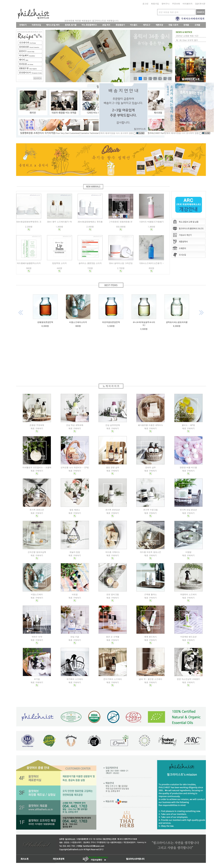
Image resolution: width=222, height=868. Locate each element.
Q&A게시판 (200, 4)
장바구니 (165, 4)
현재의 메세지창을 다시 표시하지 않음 (117, 133)
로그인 (145, 4)
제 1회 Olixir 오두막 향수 (187, 40)
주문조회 (176, 4)
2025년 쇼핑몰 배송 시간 (187, 36)
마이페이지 (187, 4)
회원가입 (155, 4)
